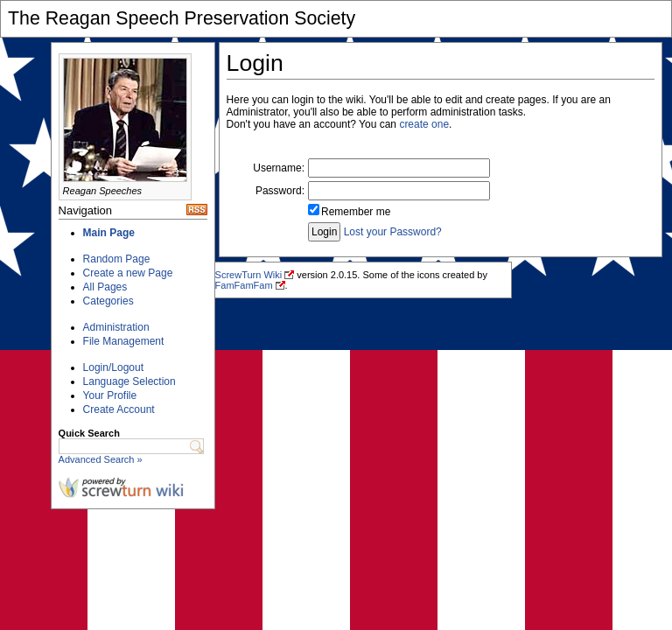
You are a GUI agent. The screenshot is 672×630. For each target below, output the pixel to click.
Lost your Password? (393, 232)
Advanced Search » (101, 459)
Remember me (356, 212)
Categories (108, 301)
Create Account (119, 409)
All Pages (105, 287)
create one (424, 124)
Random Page (117, 259)
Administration (116, 327)
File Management (124, 341)
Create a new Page (128, 273)
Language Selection (129, 381)
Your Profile (110, 395)
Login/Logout (113, 367)
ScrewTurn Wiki (249, 275)
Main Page (109, 233)
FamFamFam (244, 285)
